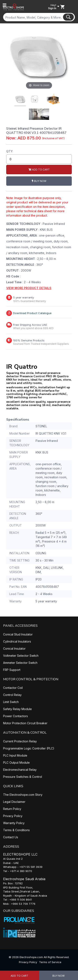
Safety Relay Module (17, 709)
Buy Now (59, 976)
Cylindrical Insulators (17, 641)
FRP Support (12, 670)
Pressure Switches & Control (23, 777)
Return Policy (12, 809)
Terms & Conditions (16, 830)
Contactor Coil (13, 688)
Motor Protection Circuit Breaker (25, 723)
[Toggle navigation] (5, 5)
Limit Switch (11, 702)
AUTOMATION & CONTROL (25, 733)
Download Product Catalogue (32, 313)
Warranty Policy (14, 823)
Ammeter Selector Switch (20, 663)
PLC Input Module (15, 755)
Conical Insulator (14, 649)
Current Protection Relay (20, 741)
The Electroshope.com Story (23, 795)
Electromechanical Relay (20, 770)
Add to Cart (19, 976)
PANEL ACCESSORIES (20, 626)
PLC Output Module (16, 763)
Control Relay (12, 695)
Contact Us (11, 837)
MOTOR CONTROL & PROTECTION (31, 679)
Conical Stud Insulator (18, 634)
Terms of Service (50, 962)
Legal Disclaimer (14, 802)
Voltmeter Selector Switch (21, 656)
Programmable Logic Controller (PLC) (29, 748)
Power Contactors (15, 716)
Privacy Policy (13, 816)
